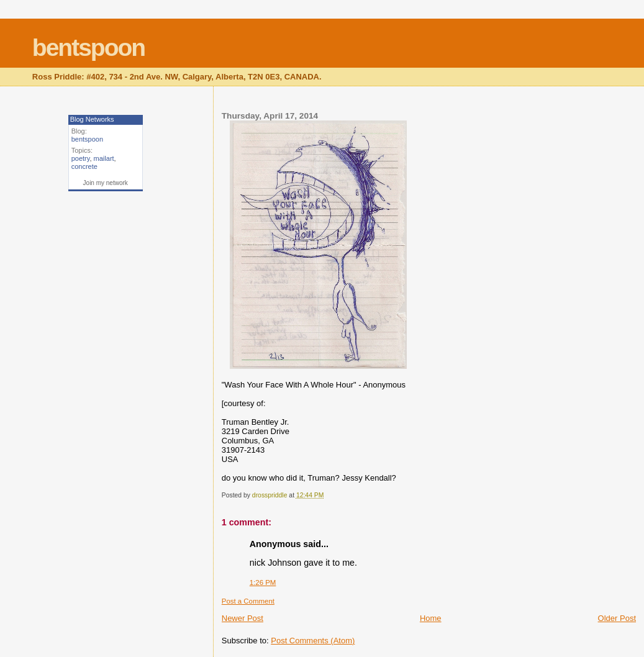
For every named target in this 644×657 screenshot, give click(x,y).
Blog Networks (92, 119)
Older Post (617, 618)
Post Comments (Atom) (313, 641)
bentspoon (88, 48)
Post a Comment (248, 601)
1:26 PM (263, 582)
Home (431, 618)
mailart (104, 158)
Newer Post (243, 618)
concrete (84, 166)
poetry (81, 158)
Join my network (106, 183)
